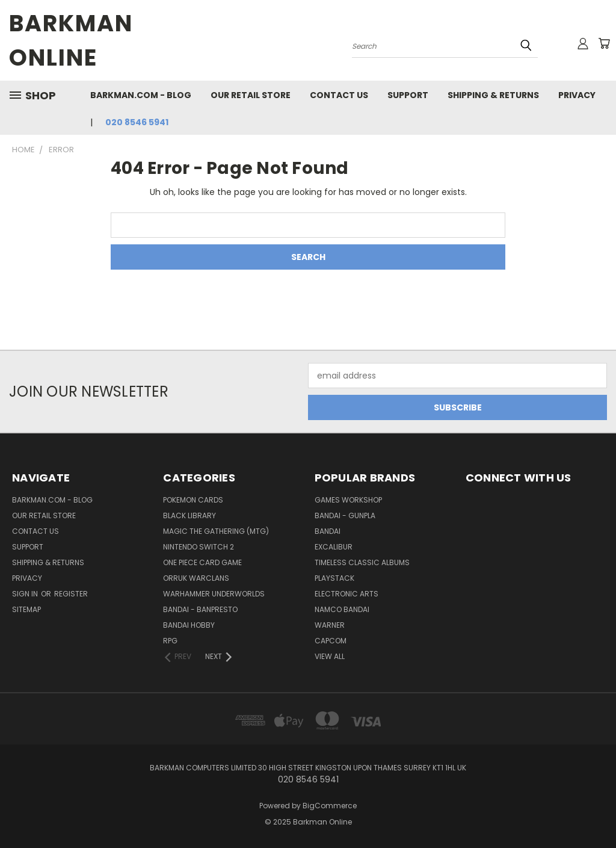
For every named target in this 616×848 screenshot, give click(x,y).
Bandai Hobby (189, 625)
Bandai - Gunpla (345, 515)
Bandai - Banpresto (200, 609)
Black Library (189, 515)
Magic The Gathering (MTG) (216, 531)
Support (408, 95)
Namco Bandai (342, 609)
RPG (170, 641)
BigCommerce (330, 806)
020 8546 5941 (137, 122)
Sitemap (26, 609)
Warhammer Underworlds (214, 594)
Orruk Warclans (196, 578)
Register (71, 594)
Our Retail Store (251, 95)
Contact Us (339, 95)
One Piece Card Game (202, 562)
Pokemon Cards (193, 500)
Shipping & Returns (493, 95)
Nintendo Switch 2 (199, 547)
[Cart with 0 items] (604, 43)
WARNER (330, 625)
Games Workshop (348, 500)
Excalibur (334, 547)
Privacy (577, 95)
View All (330, 656)
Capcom (331, 641)
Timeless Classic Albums (362, 562)
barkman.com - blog (141, 95)
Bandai (328, 531)
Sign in (26, 594)
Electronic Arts (346, 594)
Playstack (334, 578)
